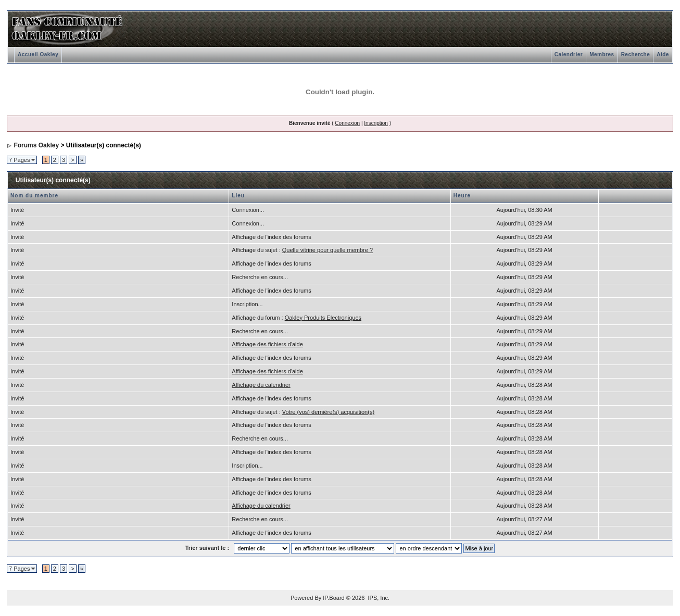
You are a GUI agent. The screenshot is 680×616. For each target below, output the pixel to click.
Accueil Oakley (38, 54)
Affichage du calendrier (261, 385)
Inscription (376, 123)
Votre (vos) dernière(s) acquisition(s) (328, 412)
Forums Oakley (36, 145)
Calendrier (569, 54)
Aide (663, 54)
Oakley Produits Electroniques (323, 318)
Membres (602, 54)
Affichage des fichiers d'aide (267, 344)
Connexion (347, 123)
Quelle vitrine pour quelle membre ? (328, 250)
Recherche (636, 54)
